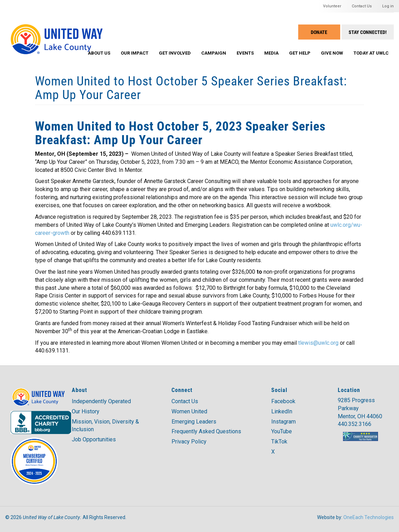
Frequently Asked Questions (206, 431)
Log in (388, 6)
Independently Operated (101, 401)
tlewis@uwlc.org (318, 343)
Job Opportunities (94, 439)
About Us (99, 53)
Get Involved (175, 53)
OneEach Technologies (369, 517)
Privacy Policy (189, 442)
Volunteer (332, 6)
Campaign (214, 53)
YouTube (282, 431)
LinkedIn (282, 411)
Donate (319, 32)
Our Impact (135, 53)
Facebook (283, 401)
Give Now (332, 53)
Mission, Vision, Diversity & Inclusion (105, 426)
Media (271, 53)
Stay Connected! (368, 32)
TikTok (279, 442)
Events (245, 53)
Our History (86, 411)
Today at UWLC (371, 53)
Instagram (283, 422)
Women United (189, 411)
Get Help (300, 53)
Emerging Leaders (194, 422)
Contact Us (362, 6)
